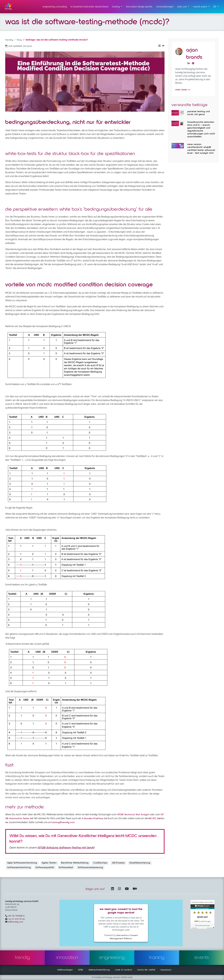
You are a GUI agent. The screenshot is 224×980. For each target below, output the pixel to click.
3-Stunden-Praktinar (93, 819)
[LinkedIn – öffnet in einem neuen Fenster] (113, 889)
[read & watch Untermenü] (201, 7)
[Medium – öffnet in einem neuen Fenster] (135, 889)
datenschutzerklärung (99, 970)
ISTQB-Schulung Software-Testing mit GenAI (66, 847)
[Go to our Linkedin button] (159, 46)
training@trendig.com (63, 823)
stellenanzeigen (65, 970)
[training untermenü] (117, 7)
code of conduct (124, 970)
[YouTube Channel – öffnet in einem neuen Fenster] (127, 889)
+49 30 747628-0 (16, 916)
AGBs (81, 970)
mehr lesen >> (183, 90)
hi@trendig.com (16, 922)
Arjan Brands (194, 54)
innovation (67, 958)
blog (19, 40)
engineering (112, 958)
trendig (9, 40)
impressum (166, 970)
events (202, 958)
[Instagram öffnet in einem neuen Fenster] (120, 889)
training (157, 958)
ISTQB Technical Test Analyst (133, 815)
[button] (216, 7)
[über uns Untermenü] (183, 7)
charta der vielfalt (146, 970)
